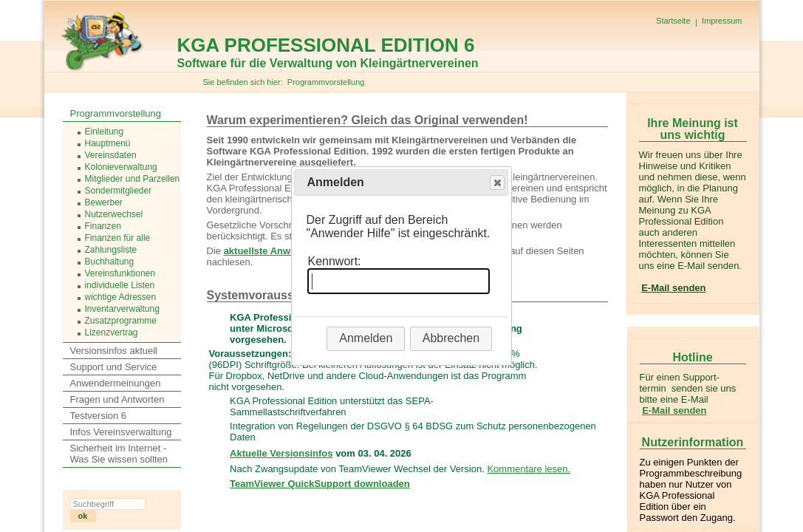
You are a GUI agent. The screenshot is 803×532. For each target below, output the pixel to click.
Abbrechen (451, 338)
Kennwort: (334, 261)
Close (496, 183)
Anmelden (366, 338)
